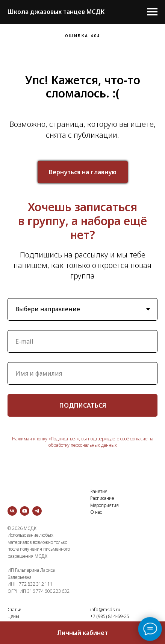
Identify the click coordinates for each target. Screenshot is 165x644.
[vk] (12, 511)
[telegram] (37, 511)
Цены (13, 616)
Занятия (99, 491)
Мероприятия (104, 505)
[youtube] (25, 511)
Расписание (102, 498)
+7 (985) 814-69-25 (110, 616)
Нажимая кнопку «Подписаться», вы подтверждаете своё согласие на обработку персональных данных (83, 442)
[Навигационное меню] (152, 12)
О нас (96, 512)
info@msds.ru (105, 610)
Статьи (14, 610)
